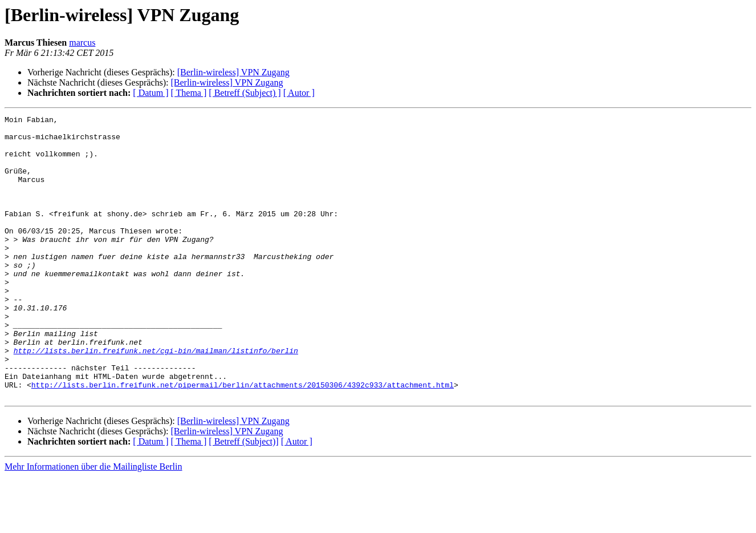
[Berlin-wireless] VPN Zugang (233, 72)
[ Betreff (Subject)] (243, 498)
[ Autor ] (299, 93)
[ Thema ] (189, 93)
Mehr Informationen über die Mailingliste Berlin (93, 523)
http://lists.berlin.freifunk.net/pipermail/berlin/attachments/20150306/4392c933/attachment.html (243, 439)
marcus (82, 43)
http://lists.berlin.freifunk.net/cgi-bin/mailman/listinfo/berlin (156, 398)
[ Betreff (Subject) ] (245, 93)
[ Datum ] (151, 93)
